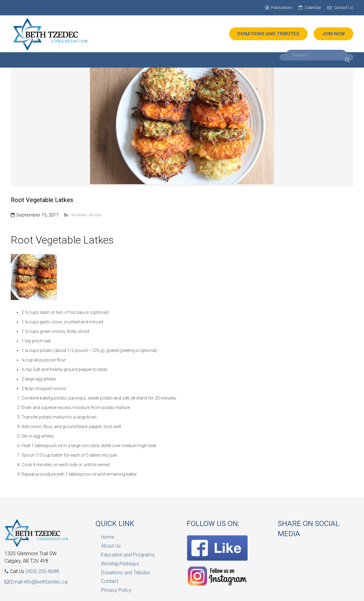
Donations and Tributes (126, 573)
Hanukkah (78, 215)
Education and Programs (128, 555)
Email (14, 582)
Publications (282, 8)
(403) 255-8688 (42, 571)
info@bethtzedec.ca (46, 582)
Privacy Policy (116, 590)
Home (108, 537)
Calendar (313, 8)
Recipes (95, 215)
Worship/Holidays (120, 564)
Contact (110, 581)
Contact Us (344, 8)
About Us (111, 546)
